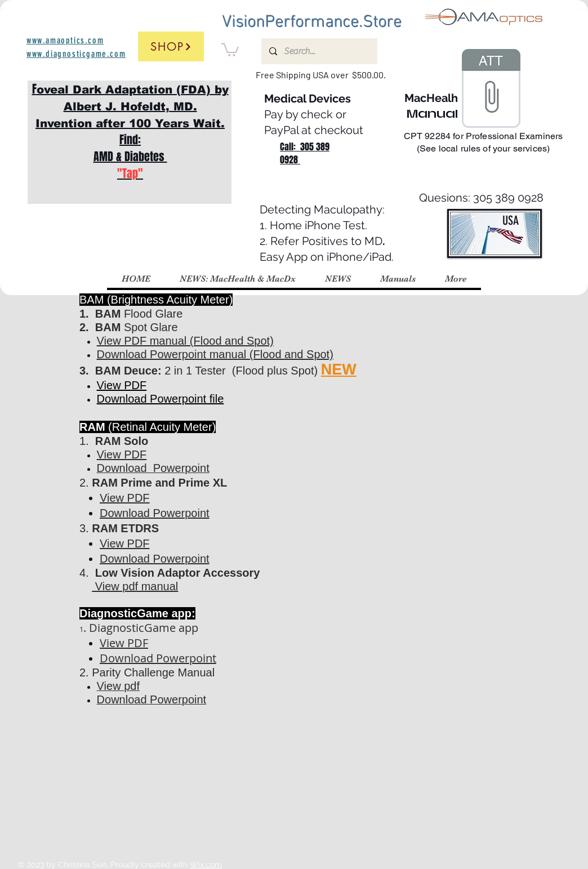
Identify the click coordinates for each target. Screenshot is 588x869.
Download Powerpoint (158, 658)
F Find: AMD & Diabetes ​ (130, 131)
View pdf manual (135, 586)
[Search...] (319, 51)
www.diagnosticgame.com (76, 54)
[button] (230, 49)
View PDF (122, 385)
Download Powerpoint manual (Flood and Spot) (215, 354)
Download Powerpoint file (161, 399)
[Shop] (171, 46)
